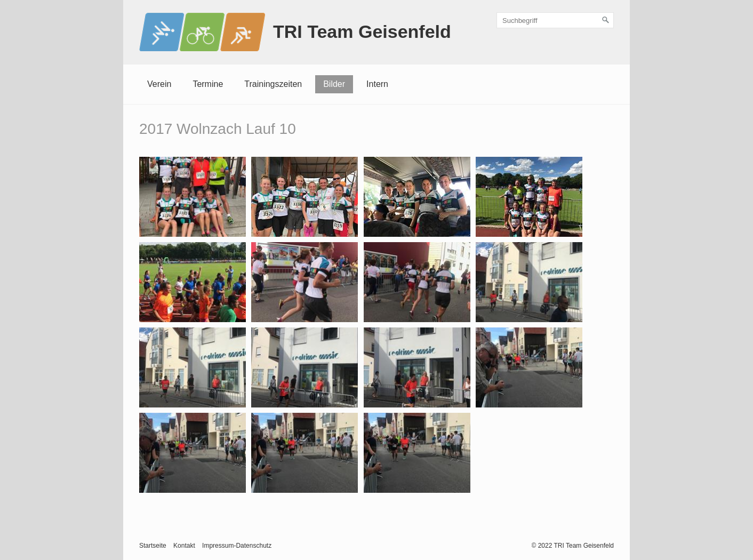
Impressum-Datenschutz (237, 546)
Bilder (334, 84)
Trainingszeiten (273, 84)
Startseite (153, 546)
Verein (159, 84)
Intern (377, 84)
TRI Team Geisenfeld (362, 31)
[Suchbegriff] (555, 20)
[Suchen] (606, 20)
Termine (208, 84)
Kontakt (184, 546)
